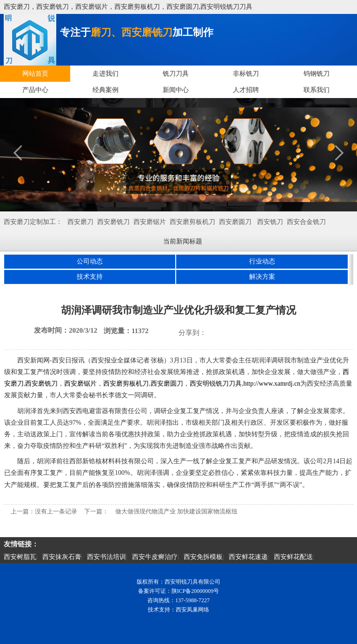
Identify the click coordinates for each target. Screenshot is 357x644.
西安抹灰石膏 (62, 557)
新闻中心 (176, 90)
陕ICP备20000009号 (195, 591)
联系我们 (317, 90)
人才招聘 (246, 90)
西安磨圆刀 (235, 222)
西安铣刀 (270, 222)
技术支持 (90, 277)
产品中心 (35, 90)
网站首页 (35, 74)
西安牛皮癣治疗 (155, 557)
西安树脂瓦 (20, 557)
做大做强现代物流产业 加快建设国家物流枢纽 (176, 511)
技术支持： (162, 610)
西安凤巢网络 (192, 610)
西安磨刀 (80, 222)
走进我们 (106, 74)
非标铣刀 (246, 74)
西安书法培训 (106, 557)
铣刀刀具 (176, 74)
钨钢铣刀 (317, 74)
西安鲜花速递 (248, 557)
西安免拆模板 (203, 557)
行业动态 (262, 261)
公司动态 (90, 261)
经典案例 (106, 90)
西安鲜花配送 (293, 557)
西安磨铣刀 (113, 222)
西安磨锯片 (150, 222)
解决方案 (262, 277)
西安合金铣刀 (306, 222)
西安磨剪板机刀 (192, 222)
